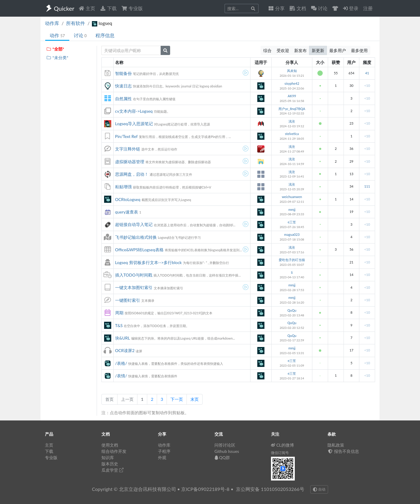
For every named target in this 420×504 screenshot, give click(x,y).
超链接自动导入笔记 (134, 224)
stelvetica (292, 134)
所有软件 (76, 23)
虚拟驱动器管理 (130, 162)
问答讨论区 (225, 445)
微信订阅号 (280, 453)
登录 (351, 8)
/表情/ (121, 376)
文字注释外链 (128, 149)
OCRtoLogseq (128, 199)
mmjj (292, 209)
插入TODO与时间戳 (134, 275)
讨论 (80, 35)
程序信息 (105, 35)
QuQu (292, 310)
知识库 (108, 457)
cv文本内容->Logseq (134, 111)
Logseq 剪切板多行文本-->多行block (148, 262)
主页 (87, 8)
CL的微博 (282, 445)
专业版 (132, 8)
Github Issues (227, 451)
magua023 (292, 234)
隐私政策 (336, 445)
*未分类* (57, 58)
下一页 (177, 399)
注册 (368, 8)
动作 (57, 35)
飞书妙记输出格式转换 (136, 237)
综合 (267, 50)
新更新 (318, 50)
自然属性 (123, 99)
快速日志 (123, 86)
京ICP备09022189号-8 (205, 489)
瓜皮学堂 (112, 470)
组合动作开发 (114, 451)
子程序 (164, 451)
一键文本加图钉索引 (134, 287)
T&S (119, 325)
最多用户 (338, 50)
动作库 (52, 23)
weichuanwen (292, 197)
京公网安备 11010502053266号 (270, 489)
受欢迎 (283, 50)
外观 (162, 457)
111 (367, 186)
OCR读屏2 (125, 350)
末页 (195, 399)
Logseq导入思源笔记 (134, 124)
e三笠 (292, 222)
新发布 (300, 50)
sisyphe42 (292, 83)
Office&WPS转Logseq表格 (139, 250)
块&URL (123, 338)
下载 (108, 8)
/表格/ (121, 363)
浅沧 (292, 121)
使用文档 (110, 445)
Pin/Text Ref (126, 136)
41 (367, 73)
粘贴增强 (123, 187)
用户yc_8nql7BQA (292, 109)
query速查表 (127, 212)
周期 (119, 313)
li (292, 273)
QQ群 (222, 457)
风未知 (292, 71)
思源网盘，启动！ (132, 174)
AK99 (292, 96)
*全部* (55, 49)
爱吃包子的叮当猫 (292, 260)
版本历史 (110, 464)
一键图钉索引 (128, 300)
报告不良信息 (343, 451)
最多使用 (359, 50)
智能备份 (123, 73)
